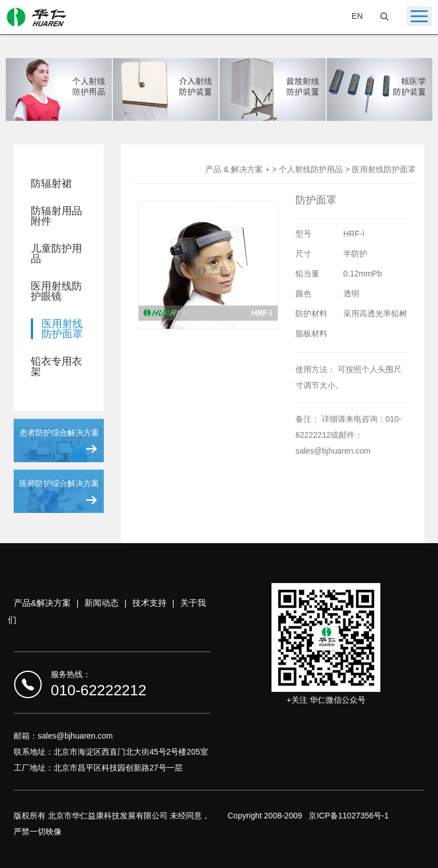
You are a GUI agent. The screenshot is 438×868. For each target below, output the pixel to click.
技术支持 (149, 603)
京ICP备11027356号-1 (348, 816)
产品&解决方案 (42, 603)
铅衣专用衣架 (56, 366)
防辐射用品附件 (56, 216)
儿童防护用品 (56, 254)
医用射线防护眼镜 (56, 291)
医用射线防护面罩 (62, 329)
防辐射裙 (51, 184)
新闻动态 (102, 603)
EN (357, 16)
